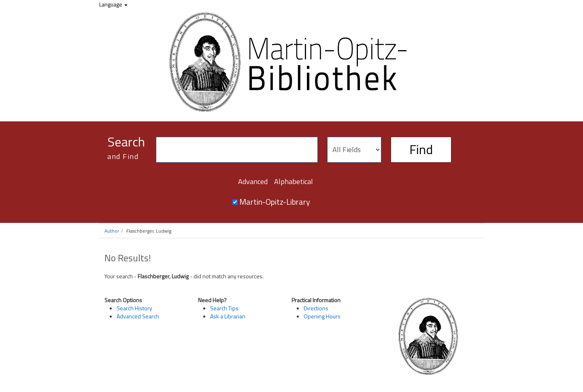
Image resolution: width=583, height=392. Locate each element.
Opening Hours (322, 316)
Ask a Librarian (228, 316)
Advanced (253, 181)
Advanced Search (138, 316)
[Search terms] (237, 150)
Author (112, 231)
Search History (134, 308)
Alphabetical (294, 181)
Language (113, 4)
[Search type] (354, 150)
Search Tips (224, 308)
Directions (316, 308)
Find (421, 149)
